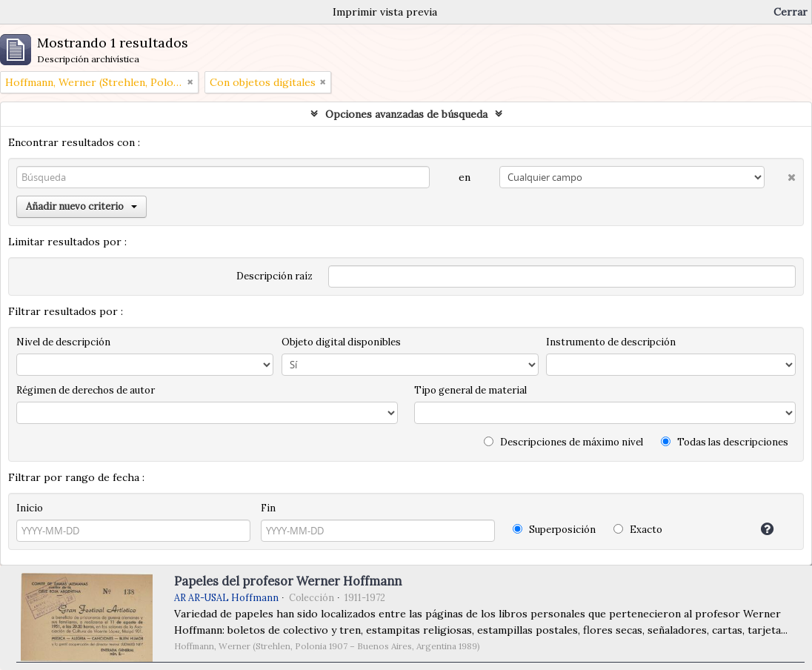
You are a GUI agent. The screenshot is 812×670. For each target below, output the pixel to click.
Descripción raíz (274, 276)
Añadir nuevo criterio (81, 206)
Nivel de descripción (63, 342)
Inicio (30, 508)
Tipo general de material (470, 390)
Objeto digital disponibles (341, 342)
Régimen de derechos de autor (86, 390)
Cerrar (791, 12)
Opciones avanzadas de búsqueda (406, 114)
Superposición (554, 530)
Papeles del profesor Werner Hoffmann (288, 581)
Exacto (638, 530)
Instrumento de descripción (611, 342)
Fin (268, 508)
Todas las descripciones (725, 442)
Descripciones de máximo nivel (563, 442)
